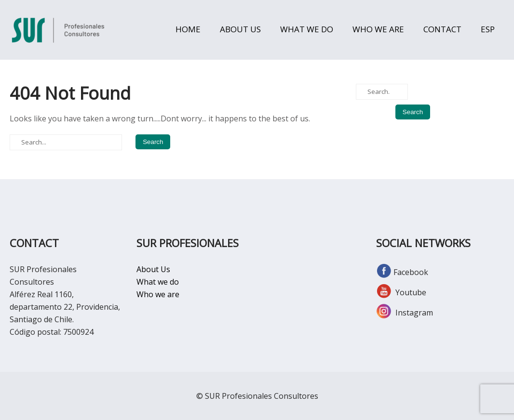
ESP (488, 29)
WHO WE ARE (378, 29)
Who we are (158, 294)
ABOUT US (240, 29)
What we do (158, 282)
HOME (188, 29)
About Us (153, 269)
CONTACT (442, 29)
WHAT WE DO (307, 29)
